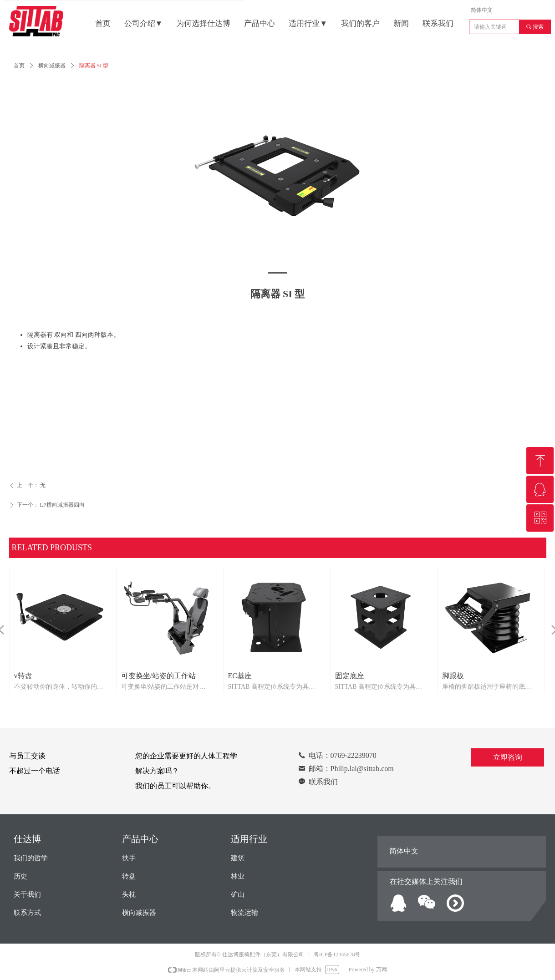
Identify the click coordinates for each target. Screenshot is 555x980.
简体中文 (482, 10)
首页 (19, 66)
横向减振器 (52, 66)
